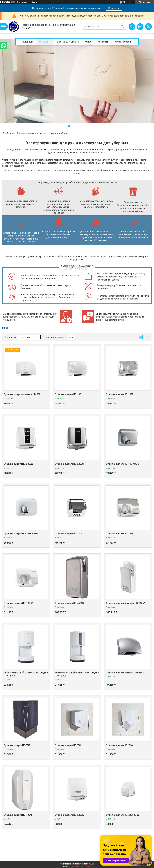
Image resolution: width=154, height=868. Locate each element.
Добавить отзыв (148, 27)
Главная (28, 42)
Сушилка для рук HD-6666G (69, 603)
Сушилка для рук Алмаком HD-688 (22, 394)
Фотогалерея (123, 42)
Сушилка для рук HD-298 (68, 394)
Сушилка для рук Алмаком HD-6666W (126, 603)
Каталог (43, 42)
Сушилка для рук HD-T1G (68, 745)
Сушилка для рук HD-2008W (18, 464)
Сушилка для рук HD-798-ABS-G (123, 464)
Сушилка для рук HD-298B (120, 394)
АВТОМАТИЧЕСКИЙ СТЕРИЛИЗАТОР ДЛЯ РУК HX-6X (77, 674)
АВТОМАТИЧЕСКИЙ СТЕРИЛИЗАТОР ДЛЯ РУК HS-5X (26, 674)
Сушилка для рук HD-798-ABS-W (21, 533)
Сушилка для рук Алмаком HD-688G (125, 673)
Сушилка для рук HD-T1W (119, 745)
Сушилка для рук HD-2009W (69, 815)
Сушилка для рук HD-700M (18, 815)
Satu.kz (90, 864)
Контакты (114, 8)
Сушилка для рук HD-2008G (69, 464)
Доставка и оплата (68, 42)
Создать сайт (22, 2)
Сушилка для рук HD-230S (69, 533)
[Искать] (122, 27)
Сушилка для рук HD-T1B (17, 745)
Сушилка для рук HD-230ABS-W (122, 815)
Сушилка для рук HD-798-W (18, 603)
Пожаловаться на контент (81, 867)
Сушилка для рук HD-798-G (120, 533)
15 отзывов (128, 2)
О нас (88, 42)
